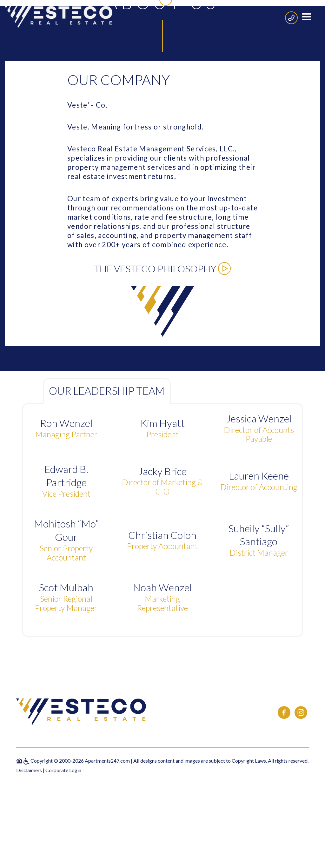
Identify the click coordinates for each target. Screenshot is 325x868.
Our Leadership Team (107, 504)
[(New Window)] (285, 828)
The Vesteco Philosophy (162, 381)
